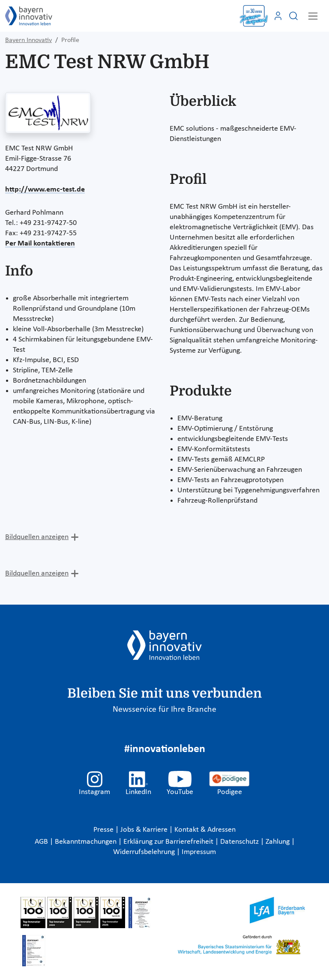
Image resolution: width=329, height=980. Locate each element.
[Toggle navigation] (313, 16)
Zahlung (278, 842)
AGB (42, 842)
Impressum (199, 852)
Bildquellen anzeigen (37, 537)
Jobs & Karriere (145, 830)
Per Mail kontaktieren (40, 244)
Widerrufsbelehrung (145, 852)
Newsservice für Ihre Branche (164, 710)
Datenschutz (240, 842)
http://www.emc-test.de (45, 190)
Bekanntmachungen (87, 842)
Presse (104, 830)
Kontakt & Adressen (205, 830)
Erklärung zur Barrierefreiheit (169, 842)
